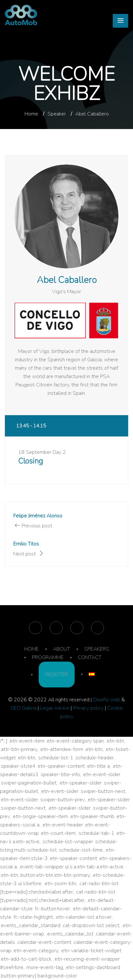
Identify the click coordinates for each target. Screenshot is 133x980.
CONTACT (90, 657)
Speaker (57, 114)
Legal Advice (55, 708)
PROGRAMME (48, 657)
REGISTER (57, 675)
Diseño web (107, 700)
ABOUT (61, 649)
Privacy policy (88, 708)
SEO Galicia (24, 708)
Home (31, 114)
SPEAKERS (97, 649)
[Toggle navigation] (120, 21)
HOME (31, 649)
